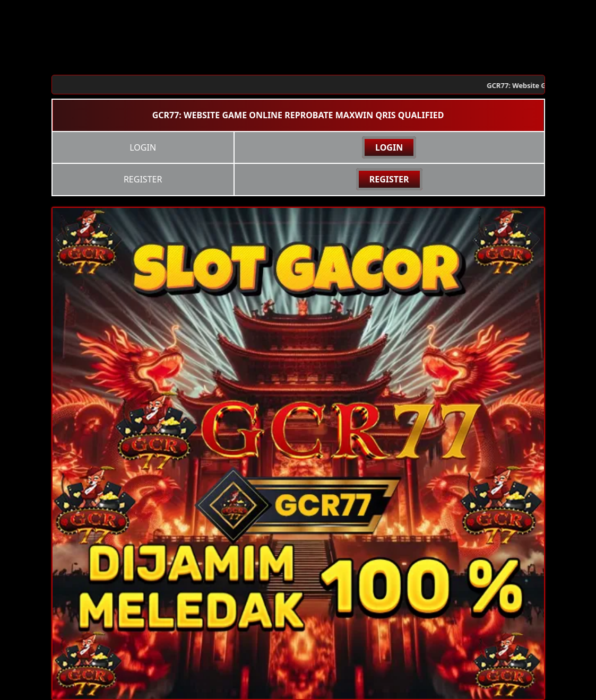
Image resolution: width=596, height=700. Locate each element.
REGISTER (389, 179)
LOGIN (389, 147)
